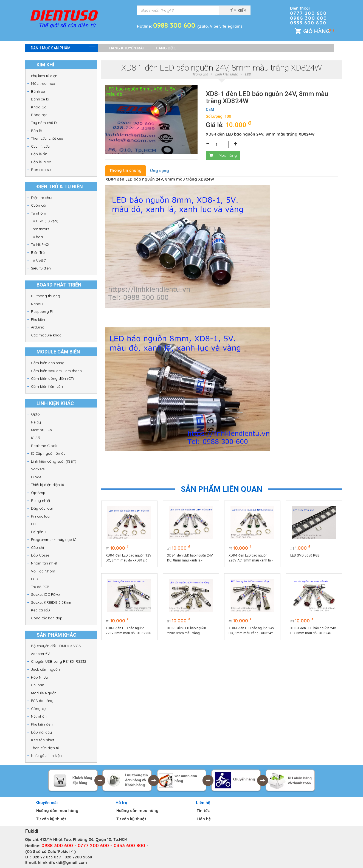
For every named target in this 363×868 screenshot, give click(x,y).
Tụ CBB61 (39, 260)
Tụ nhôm (39, 213)
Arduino (38, 327)
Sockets (38, 469)
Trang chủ (200, 74)
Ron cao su (41, 170)
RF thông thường (46, 296)
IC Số (35, 438)
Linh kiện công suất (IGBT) (54, 461)
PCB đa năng (42, 701)
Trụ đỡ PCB (40, 587)
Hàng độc (166, 48)
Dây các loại (42, 508)
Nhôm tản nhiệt (44, 563)
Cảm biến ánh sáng (48, 363)
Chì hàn (38, 685)
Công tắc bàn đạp (47, 618)
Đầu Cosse (40, 555)
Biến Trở (38, 252)
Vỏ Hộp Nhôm (43, 571)
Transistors (40, 229)
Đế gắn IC (39, 532)
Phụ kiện (38, 319)
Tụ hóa (37, 237)
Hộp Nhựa (39, 677)
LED (34, 524)
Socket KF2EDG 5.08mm (52, 602)
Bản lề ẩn (39, 154)
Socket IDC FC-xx (46, 594)
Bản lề (36, 131)
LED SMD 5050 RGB (305, 555)
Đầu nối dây (41, 732)
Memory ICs (41, 430)
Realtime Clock (44, 446)
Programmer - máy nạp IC (54, 540)
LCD (35, 579)
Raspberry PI (42, 311)
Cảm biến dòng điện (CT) (53, 378)
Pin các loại (41, 516)
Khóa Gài (39, 107)
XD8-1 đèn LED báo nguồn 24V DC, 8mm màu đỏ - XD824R (313, 631)
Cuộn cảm (40, 205)
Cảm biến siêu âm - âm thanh (56, 371)
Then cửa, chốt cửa (47, 138)
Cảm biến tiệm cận (47, 386)
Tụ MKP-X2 (40, 245)
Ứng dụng (160, 171)
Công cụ (38, 709)
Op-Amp (38, 493)
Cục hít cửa (40, 146)
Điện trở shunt (43, 198)
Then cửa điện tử (45, 748)
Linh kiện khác (226, 74)
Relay (36, 422)
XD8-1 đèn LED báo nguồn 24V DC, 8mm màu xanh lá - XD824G (190, 558)
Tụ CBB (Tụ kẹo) (45, 221)
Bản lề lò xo (41, 162)
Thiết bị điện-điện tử (47, 485)
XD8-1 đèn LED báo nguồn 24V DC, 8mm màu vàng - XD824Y (252, 631)
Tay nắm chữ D (44, 123)
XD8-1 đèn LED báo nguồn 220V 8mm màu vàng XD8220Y (187, 631)
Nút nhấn (39, 716)
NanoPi (37, 304)
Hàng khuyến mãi (126, 48)
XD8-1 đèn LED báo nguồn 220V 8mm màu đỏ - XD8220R (129, 631)
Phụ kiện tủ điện (44, 76)
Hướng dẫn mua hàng (57, 811)
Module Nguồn (44, 693)
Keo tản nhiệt (43, 740)
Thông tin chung (126, 170)
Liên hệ (204, 819)
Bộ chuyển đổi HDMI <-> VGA (56, 646)
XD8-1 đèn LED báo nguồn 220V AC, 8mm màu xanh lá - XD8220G (251, 558)
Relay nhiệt (41, 501)
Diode (36, 477)
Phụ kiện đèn (42, 724)
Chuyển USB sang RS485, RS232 (59, 661)
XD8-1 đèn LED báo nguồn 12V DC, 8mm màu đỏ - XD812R (129, 558)
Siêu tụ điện (41, 268)
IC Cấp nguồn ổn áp (48, 453)
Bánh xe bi (40, 99)
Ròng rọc (39, 115)
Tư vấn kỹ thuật (51, 819)
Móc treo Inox (43, 83)
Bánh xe (38, 91)
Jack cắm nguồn (45, 669)
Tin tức (203, 811)
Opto (35, 414)
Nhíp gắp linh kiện (46, 755)
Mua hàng (223, 155)
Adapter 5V (40, 654)
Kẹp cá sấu (40, 610)
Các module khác (46, 335)
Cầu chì (37, 547)
